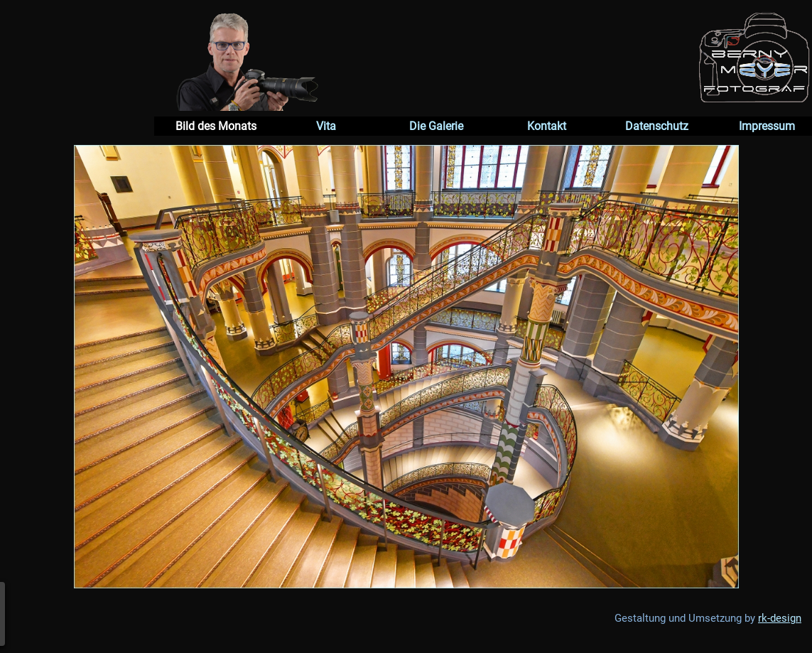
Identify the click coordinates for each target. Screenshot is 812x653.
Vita (326, 126)
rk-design (780, 618)
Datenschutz (657, 126)
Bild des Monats (216, 126)
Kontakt (547, 126)
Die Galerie (436, 126)
